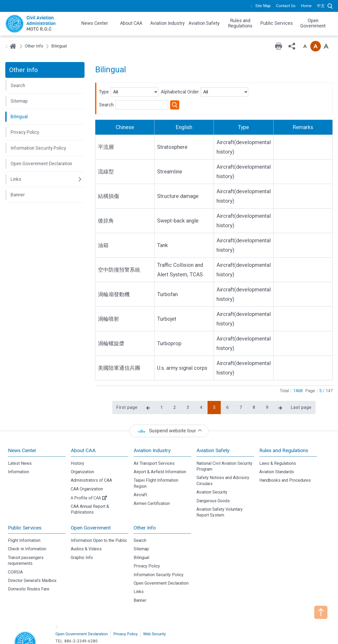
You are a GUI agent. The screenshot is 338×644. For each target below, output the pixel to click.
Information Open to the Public (99, 520)
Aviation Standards (277, 452)
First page (127, 387)
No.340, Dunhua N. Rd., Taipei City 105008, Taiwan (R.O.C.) (125, 629)
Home (306, 6)
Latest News (20, 443)
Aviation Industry (152, 430)
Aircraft (140, 475)
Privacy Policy (147, 546)
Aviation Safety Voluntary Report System (220, 492)
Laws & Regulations (278, 443)
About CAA (83, 430)
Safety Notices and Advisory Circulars (223, 461)
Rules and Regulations (284, 430)
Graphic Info (82, 538)
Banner (140, 580)
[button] (45, 86)
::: (252, 6)
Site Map (263, 6)
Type (104, 92)
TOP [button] (321, 612)
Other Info (34, 46)
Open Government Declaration (161, 563)
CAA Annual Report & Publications (90, 489)
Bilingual (141, 538)
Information (18, 452)
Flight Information (24, 520)
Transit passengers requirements (26, 540)
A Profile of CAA (86, 477)
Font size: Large (326, 46)
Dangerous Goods (213, 481)
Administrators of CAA (91, 460)
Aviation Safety (213, 430)
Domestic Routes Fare (29, 569)
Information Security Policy (159, 555)
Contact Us (286, 6)
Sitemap (141, 529)
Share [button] (292, 46)
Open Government (91, 508)
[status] (169, 411)
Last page (301, 387)
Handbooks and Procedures (285, 460)
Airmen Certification (152, 483)
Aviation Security (212, 472)
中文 (321, 6)
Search (330, 6)
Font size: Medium (316, 46)
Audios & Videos (86, 529)
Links (139, 572)
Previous (148, 388)
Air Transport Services (154, 443)
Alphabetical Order (180, 92)
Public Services (25, 508)
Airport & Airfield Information (160, 452)
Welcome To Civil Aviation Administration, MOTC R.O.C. (40, 24)
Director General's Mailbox (32, 560)
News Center (22, 430)
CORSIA (15, 552)
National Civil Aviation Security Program (224, 446)
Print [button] (279, 46)
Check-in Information (27, 529)
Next (280, 388)
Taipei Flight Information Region (156, 463)
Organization (82, 452)
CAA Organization (87, 469)
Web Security (154, 614)
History (78, 443)
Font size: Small (305, 46)
